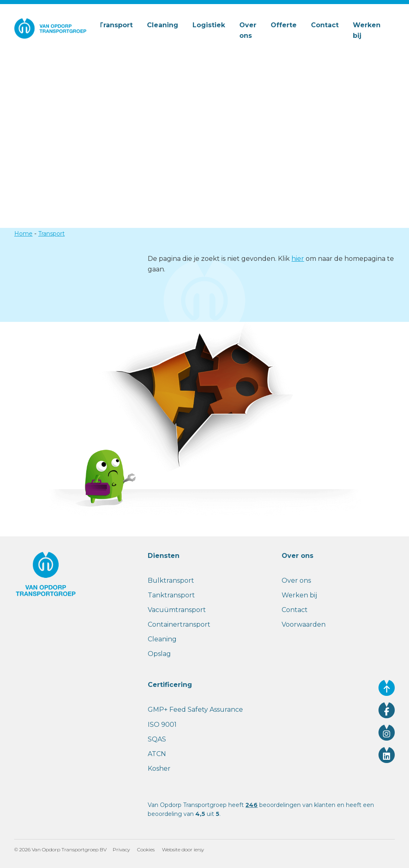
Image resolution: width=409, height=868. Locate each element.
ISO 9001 (162, 725)
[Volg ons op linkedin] (387, 755)
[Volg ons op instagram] (387, 732)
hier (298, 259)
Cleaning (163, 25)
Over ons (248, 30)
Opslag (159, 654)
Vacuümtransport (177, 610)
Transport (116, 25)
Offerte (284, 25)
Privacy (121, 849)
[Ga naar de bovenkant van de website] (387, 688)
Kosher (159, 769)
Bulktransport (171, 580)
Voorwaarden (304, 624)
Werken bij (367, 30)
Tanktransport (171, 595)
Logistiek (209, 25)
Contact (325, 25)
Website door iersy (183, 849)
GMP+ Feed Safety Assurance (195, 709)
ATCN (157, 754)
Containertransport (179, 624)
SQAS (157, 739)
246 (252, 805)
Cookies (146, 849)
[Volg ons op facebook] (387, 710)
